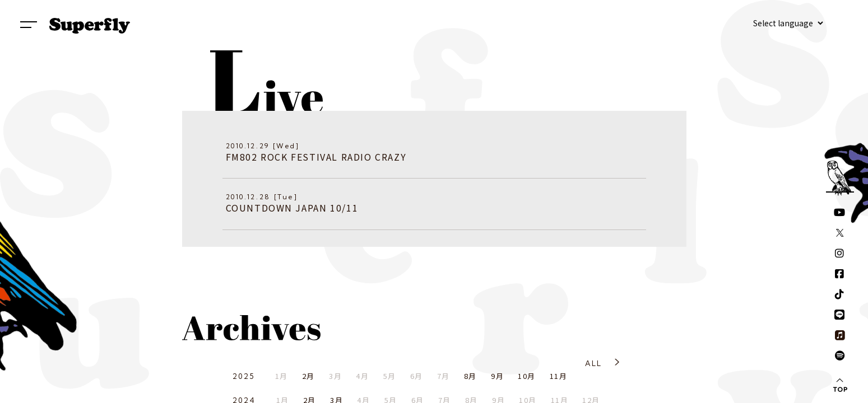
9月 (497, 376)
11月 (558, 376)
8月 (470, 376)
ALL (594, 363)
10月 (526, 376)
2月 (308, 376)
